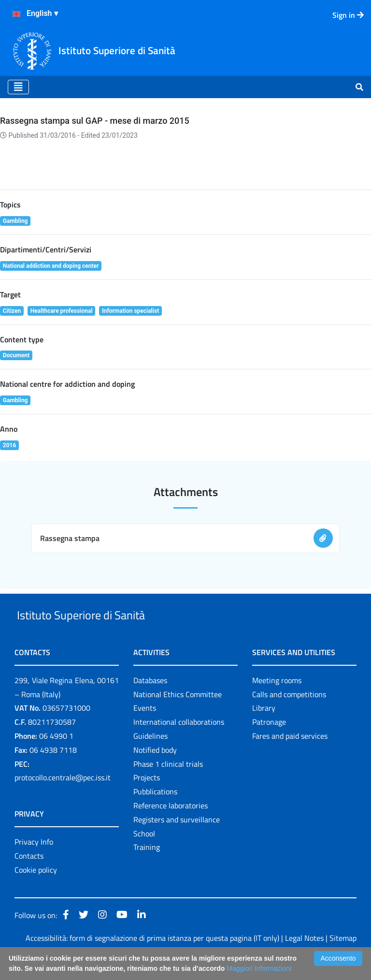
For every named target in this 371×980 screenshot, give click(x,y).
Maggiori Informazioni (259, 968)
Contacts (29, 878)
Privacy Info (34, 864)
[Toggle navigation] (18, 87)
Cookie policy (36, 892)
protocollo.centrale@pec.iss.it (63, 800)
